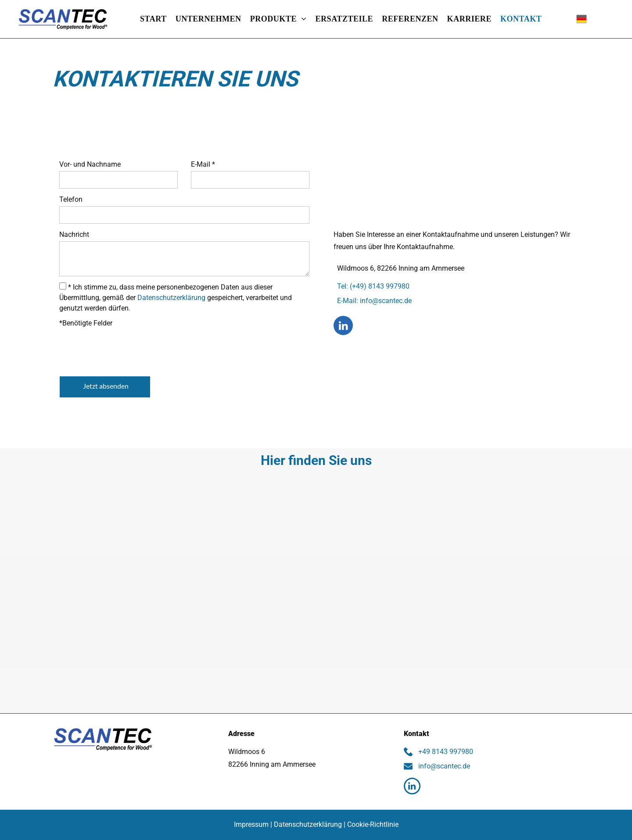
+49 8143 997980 (444, 752)
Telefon (71, 199)
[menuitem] (153, 19)
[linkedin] (343, 327)
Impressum (251, 824)
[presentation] (126, 350)
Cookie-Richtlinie (373, 824)
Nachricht (74, 234)
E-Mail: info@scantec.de (373, 301)
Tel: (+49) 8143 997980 (372, 286)
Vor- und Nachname (90, 164)
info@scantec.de (442, 766)
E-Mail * (203, 164)
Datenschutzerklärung (171, 298)
